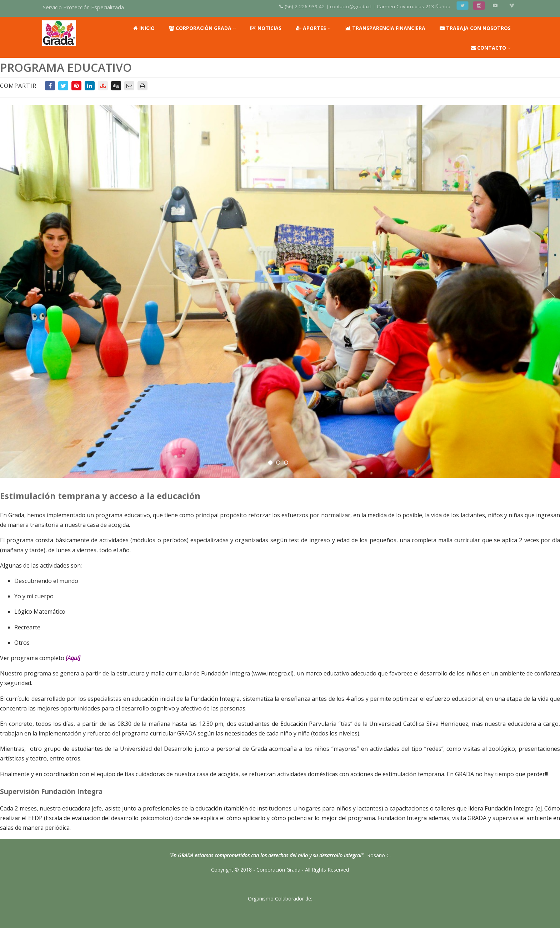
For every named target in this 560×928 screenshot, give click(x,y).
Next (552, 297)
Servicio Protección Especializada (83, 7)
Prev (8, 297)
